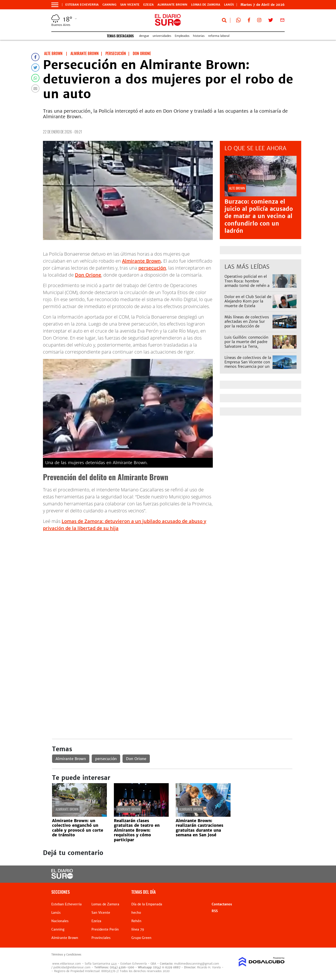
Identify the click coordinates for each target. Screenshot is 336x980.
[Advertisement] (172, 568)
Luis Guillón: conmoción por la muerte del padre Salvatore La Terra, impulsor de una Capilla (246, 344)
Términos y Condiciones (66, 955)
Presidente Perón (105, 929)
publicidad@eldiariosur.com (72, 967)
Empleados (182, 36)
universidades (162, 36)
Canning (109, 5)
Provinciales (101, 938)
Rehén (136, 921)
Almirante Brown (172, 5)
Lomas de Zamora (206, 5)
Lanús (56, 913)
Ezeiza (149, 5)
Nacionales (60, 921)
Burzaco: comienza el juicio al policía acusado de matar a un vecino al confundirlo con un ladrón (259, 216)
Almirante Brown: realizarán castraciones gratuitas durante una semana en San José (199, 828)
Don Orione (88, 275)
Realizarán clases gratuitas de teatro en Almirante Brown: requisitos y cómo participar (137, 830)
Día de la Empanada (147, 904)
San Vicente (130, 5)
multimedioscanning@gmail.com (197, 964)
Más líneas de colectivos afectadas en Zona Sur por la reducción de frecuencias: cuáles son (247, 324)
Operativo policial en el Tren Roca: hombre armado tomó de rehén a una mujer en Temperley (247, 283)
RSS (215, 911)
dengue (144, 36)
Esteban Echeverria (82, 5)
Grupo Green (141, 938)
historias (199, 36)
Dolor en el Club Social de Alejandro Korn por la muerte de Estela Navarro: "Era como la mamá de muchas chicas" (248, 306)
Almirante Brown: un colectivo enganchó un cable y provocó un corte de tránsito (78, 828)
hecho (136, 913)
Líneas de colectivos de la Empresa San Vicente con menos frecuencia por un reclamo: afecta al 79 (248, 364)
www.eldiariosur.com (67, 964)
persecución (152, 268)
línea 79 (138, 929)
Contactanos (222, 904)
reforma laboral (219, 36)
